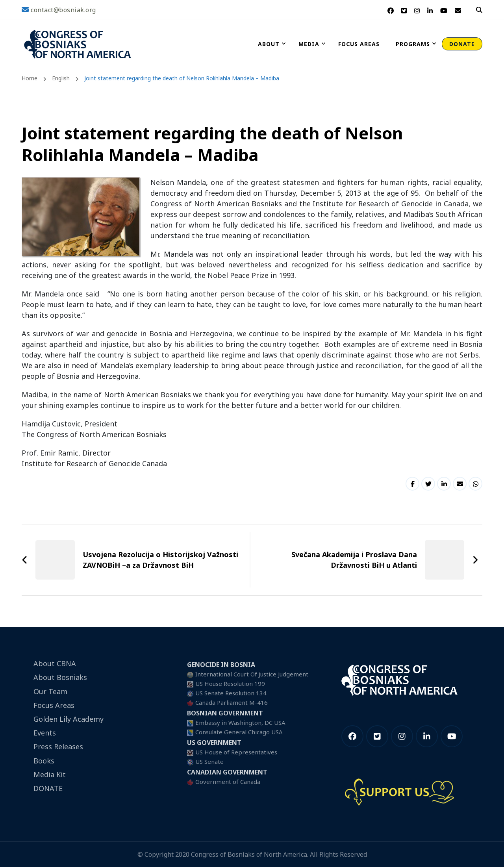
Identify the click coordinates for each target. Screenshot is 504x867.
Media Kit (50, 774)
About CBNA (55, 663)
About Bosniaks (60, 677)
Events (45, 733)
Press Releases (58, 747)
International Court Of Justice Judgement (252, 674)
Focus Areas (359, 44)
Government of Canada (228, 782)
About (269, 44)
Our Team (50, 691)
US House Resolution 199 (230, 684)
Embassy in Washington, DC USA (240, 722)
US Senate (209, 761)
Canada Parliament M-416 (232, 702)
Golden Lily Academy (69, 719)
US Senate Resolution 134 (231, 693)
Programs (413, 44)
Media (309, 44)
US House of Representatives (236, 752)
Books (44, 761)
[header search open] (479, 10)
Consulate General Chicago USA (239, 732)
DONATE (462, 44)
